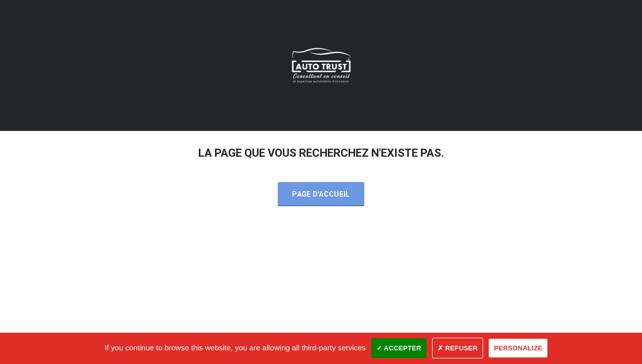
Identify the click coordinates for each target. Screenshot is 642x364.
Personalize (518, 348)
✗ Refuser (458, 348)
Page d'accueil (321, 194)
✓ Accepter (399, 348)
